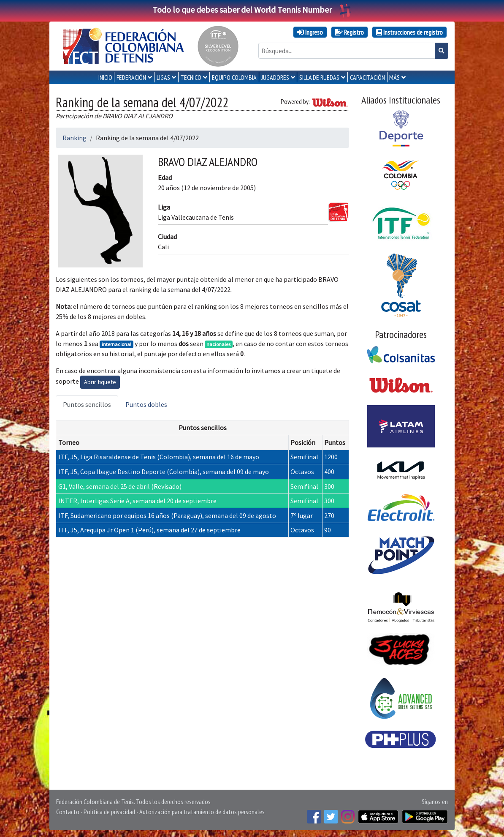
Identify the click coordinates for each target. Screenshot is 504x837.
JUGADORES (275, 77)
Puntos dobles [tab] (146, 404)
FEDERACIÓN (131, 77)
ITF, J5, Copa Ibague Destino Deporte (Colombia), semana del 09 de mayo (164, 472)
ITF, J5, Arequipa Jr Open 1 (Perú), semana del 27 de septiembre (149, 530)
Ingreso (310, 32)
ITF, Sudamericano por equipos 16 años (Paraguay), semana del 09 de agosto (167, 515)
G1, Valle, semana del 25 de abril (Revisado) (120, 486)
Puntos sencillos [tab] (87, 404)
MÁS (394, 77)
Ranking (75, 138)
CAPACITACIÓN (367, 77)
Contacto (68, 812)
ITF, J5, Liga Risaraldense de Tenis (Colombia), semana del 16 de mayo (159, 457)
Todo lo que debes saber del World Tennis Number (252, 10)
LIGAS (163, 77)
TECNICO (191, 77)
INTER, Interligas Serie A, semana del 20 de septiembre (137, 501)
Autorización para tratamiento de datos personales (202, 812)
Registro (350, 32)
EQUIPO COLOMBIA (234, 77)
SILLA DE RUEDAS (319, 77)
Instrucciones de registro (409, 32)
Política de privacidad (109, 812)
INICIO (105, 77)
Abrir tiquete (100, 382)
